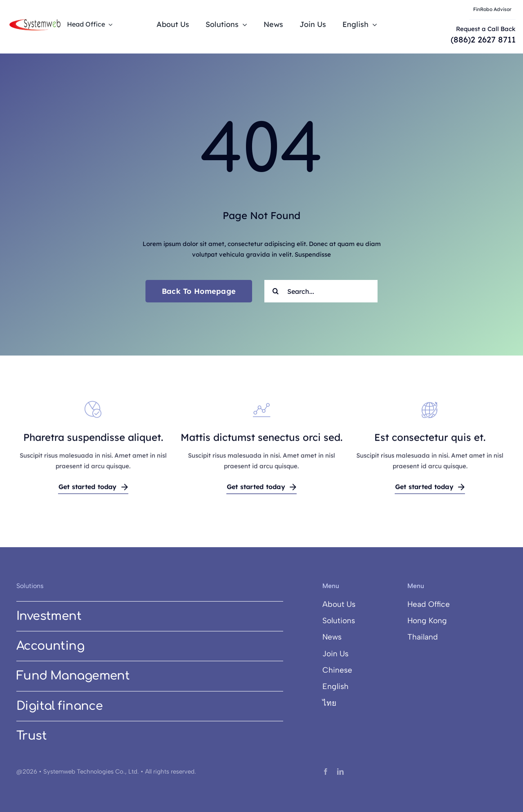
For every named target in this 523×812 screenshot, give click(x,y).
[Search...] (321, 291)
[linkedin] (340, 772)
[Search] (276, 291)
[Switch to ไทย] (355, 703)
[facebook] (326, 772)
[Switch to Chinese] (355, 670)
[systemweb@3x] (35, 21)
